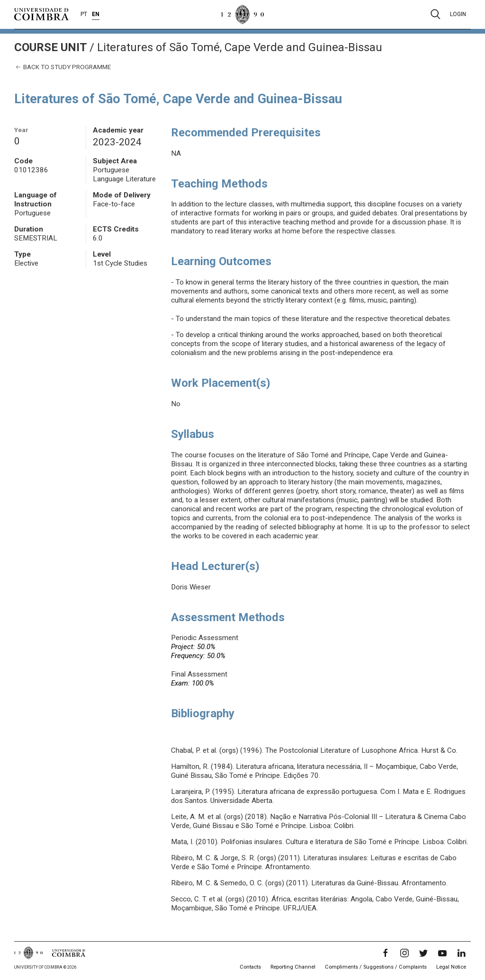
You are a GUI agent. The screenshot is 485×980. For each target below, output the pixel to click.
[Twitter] (423, 953)
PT (84, 14)
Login (458, 14)
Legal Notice (451, 967)
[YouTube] (442, 953)
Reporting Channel (293, 967)
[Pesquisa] (436, 14)
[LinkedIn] (461, 953)
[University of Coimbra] (41, 14)
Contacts (250, 967)
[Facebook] (386, 953)
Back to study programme (63, 67)
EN (96, 14)
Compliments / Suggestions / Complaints (376, 967)
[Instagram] (404, 953)
